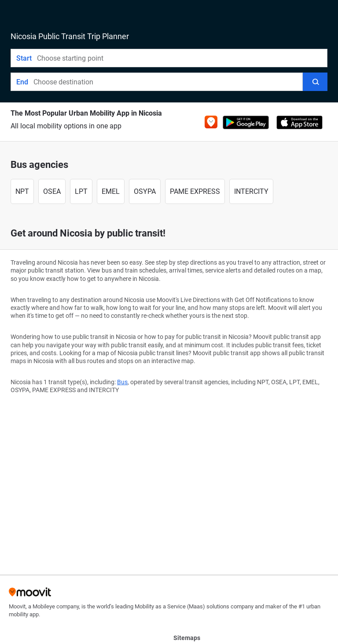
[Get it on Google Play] (246, 122)
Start (24, 58)
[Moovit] (30, 595)
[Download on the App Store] (299, 122)
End (22, 82)
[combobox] (182, 58)
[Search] (315, 82)
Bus (122, 382)
